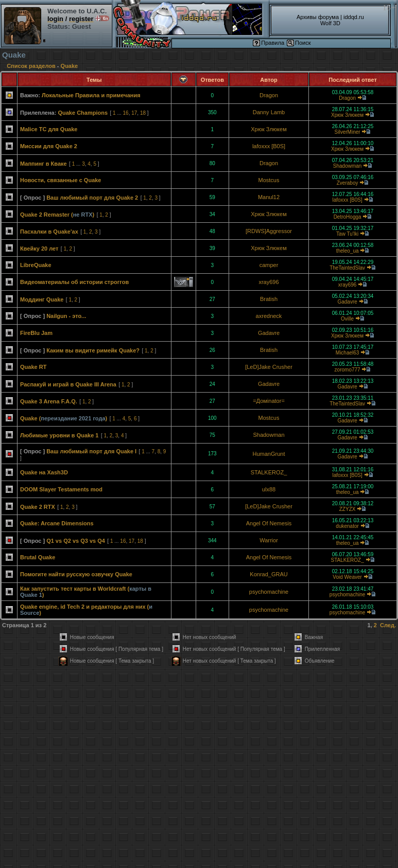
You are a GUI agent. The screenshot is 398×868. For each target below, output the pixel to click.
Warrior (269, 540)
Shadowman (348, 166)
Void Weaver (347, 577)
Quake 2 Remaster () (57, 215)
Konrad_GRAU (269, 574)
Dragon (269, 95)
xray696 (269, 282)
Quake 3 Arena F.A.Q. (49, 401)
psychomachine (269, 592)
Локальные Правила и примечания (91, 95)
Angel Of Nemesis (269, 523)
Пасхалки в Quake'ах (49, 232)
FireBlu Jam (36, 333)
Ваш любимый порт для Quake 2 (92, 198)
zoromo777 (348, 370)
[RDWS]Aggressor (269, 231)
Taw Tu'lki (347, 234)
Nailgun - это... (66, 316)
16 (126, 113)
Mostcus (269, 180)
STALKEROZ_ (269, 472)
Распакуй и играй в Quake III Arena (68, 384)
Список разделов (31, 66)
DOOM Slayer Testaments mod (61, 489)
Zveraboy (348, 183)
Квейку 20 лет (39, 249)
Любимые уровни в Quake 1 (59, 435)
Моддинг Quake (42, 299)
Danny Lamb (269, 112)
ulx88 (269, 489)
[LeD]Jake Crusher (269, 367)
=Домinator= (269, 401)
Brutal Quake (38, 557)
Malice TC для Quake (49, 129)
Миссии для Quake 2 (49, 146)
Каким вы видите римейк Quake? (93, 350)
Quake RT (33, 367)
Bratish (269, 299)
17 (134, 113)
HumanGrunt (269, 454)
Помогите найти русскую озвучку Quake (76, 574)
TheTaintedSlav (347, 268)
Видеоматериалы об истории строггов (74, 282)
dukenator (347, 526)
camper (269, 265)
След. (388, 625)
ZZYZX (348, 509)
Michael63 (348, 353)
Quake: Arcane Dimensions (57, 523)
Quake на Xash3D (44, 472)
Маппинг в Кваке (44, 164)
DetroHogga (348, 217)
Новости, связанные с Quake (61, 180)
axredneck (269, 316)
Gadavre (347, 302)
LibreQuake (36, 265)
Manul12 (269, 197)
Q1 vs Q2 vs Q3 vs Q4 (76, 541)
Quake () (64, 418)
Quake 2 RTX (38, 507)
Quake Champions (83, 113)
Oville (347, 319)
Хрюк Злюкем (347, 115)
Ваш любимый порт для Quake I (91, 451)
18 (143, 113)
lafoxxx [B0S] (269, 146)
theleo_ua (348, 251)
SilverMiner (348, 132)
